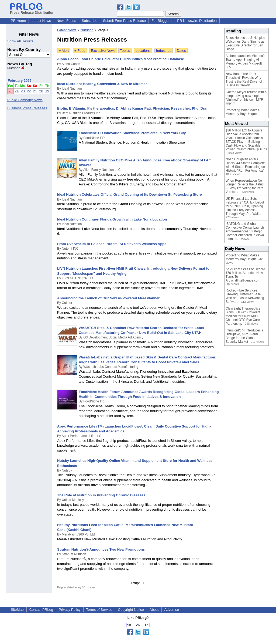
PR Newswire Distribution (197, 21)
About (154, 610)
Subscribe (89, 21)
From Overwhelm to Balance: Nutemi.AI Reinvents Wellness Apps (112, 244)
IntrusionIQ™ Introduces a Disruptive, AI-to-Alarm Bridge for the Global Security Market (244, 336)
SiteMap (17, 610)
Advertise (172, 610)
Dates (181, 51)
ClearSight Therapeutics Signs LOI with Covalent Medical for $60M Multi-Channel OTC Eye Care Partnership (243, 316)
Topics (125, 51)
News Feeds (66, 21)
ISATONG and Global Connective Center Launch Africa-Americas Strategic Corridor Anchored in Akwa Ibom (245, 231)
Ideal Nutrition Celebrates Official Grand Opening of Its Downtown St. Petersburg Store (130, 194)
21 (35, 91)
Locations (143, 51)
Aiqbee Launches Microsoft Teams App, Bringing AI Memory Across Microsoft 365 (245, 62)
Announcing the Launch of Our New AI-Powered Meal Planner (108, 298)
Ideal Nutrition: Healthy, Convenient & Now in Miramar (102, 84)
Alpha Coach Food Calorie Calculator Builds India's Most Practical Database (120, 59)
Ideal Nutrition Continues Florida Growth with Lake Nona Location (112, 219)
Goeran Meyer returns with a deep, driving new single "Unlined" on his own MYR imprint (246, 98)
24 (17, 91)
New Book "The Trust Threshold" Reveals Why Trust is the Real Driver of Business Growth (244, 80)
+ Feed (80, 51)
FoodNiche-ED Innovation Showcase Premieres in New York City (132, 133)
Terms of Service (99, 610)
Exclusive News (103, 51)
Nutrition (16, 68)
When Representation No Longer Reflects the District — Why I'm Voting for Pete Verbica (245, 186)
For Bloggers (161, 21)
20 (41, 91)
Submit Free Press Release (124, 21)
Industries (164, 51)
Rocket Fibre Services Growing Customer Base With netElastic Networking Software (245, 296)
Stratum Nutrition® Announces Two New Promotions (101, 549)
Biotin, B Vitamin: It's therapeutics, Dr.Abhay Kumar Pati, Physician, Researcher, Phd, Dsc (132, 108)
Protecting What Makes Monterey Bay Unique (242, 112)
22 (29, 91)
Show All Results (20, 41)
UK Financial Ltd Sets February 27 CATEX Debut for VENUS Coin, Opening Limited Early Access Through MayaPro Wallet (245, 206)
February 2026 (20, 81)
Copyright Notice (131, 610)
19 (47, 91)
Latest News (41, 21)
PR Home (18, 21)
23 (23, 91)
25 (11, 91)
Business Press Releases (27, 108)
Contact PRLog (41, 610)
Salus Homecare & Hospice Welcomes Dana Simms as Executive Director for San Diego (245, 43)
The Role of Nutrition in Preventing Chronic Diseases (101, 495)
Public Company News (25, 100)
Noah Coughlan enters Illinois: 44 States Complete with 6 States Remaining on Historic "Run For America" (245, 165)
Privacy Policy (70, 610)
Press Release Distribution (32, 11)
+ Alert (64, 51)
